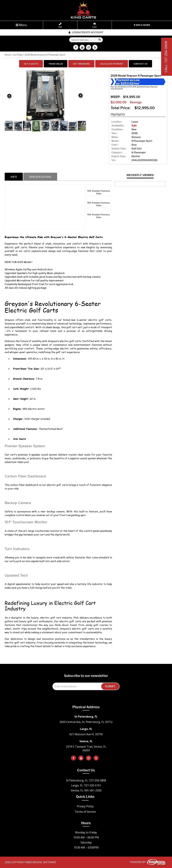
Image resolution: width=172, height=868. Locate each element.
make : (115, 137)
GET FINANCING (81, 64)
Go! (99, 40)
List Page (18, 55)
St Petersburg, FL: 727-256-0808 (86, 780)
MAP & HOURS (142, 25)
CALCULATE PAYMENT (112, 64)
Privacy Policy (85, 806)
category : (117, 152)
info (14, 177)
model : (116, 141)
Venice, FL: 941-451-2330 (86, 790)
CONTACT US (140, 64)
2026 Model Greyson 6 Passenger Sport (45, 55)
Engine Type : (119, 156)
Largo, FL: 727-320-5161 (86, 785)
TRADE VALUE (56, 64)
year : (114, 133)
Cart (95, 25)
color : (115, 145)
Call (60, 25)
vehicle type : (119, 149)
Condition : (117, 129)
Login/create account (86, 32)
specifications (40, 177)
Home (8, 55)
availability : (118, 125)
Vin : (114, 160)
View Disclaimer (117, 89)
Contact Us (86, 770)
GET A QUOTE (31, 64)
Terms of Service (85, 812)
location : (117, 122)
